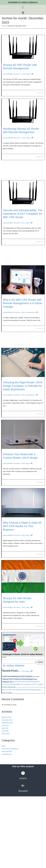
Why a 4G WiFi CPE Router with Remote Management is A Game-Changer (23, 317)
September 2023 (7, 794)
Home (4, 26)
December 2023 (7, 792)
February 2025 (7, 789)
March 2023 (6, 805)
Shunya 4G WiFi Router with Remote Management (18, 751)
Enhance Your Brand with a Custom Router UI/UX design (21, 459)
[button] (23, 13)
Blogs (28, 74)
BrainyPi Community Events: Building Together (17, 748)
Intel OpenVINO (7, 823)
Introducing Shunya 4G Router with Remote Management (22, 146)
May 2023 (5, 800)
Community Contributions (10, 820)
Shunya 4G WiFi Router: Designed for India (19, 602)
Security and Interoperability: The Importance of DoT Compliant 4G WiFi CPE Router (23, 231)
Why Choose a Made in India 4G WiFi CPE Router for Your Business (22, 529)
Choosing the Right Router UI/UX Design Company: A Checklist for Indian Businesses (23, 389)
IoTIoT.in (23, 850)
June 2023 (5, 797)
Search (4, 729)
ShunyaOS (23, 863)
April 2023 (5, 803)
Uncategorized (28, 324)
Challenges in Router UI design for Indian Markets (22, 684)
